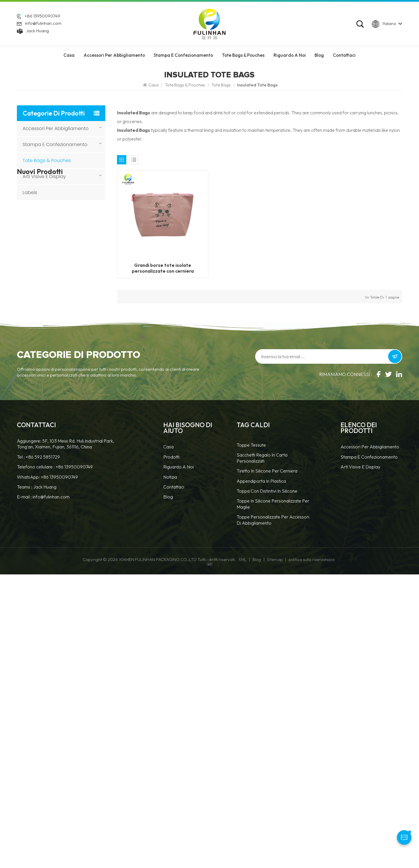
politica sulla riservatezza (312, 853)
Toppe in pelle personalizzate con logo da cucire (73, 393)
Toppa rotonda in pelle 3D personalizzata (72, 484)
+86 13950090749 (42, 16)
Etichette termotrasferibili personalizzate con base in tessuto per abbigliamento (73, 303)
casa (168, 741)
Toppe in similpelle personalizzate (64, 515)
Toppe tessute (251, 739)
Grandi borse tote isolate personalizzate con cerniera (163, 268)
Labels (30, 192)
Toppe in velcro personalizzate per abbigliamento (65, 333)
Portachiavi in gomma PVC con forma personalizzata (72, 363)
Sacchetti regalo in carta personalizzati (262, 752)
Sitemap (275, 853)
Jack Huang (38, 31)
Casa (69, 55)
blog (168, 790)
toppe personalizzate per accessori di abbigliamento (273, 813)
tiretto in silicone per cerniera (267, 764)
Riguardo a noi (179, 760)
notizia (170, 771)
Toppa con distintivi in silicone (267, 784)
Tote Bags (221, 85)
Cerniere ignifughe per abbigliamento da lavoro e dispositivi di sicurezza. (72, 234)
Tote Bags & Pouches (243, 55)
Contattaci (344, 55)
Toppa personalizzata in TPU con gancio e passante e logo (73, 576)
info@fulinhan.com (43, 23)
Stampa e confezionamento (183, 55)
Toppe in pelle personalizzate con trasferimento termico (68, 424)
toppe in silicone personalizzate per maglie (273, 797)
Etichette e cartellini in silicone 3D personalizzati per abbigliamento (71, 454)
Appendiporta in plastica (261, 775)
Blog (319, 55)
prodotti (171, 750)
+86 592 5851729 (43, 750)
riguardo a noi (290, 55)
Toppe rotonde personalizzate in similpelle (72, 545)
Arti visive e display (44, 176)
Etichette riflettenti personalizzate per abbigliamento (65, 265)
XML (242, 853)
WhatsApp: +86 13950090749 (47, 771)
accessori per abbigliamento (114, 55)
